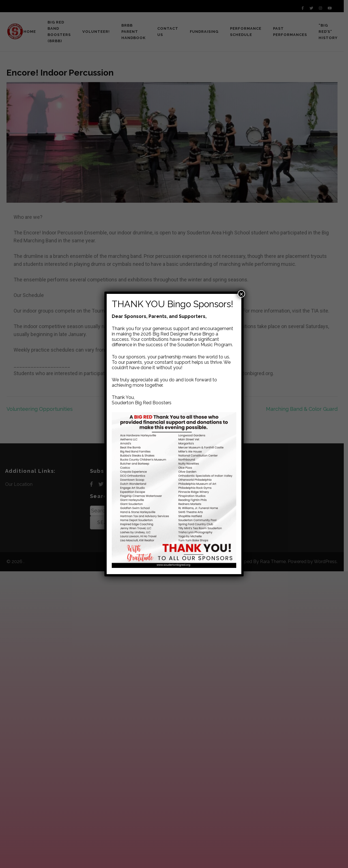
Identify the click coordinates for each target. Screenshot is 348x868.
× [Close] (241, 294)
